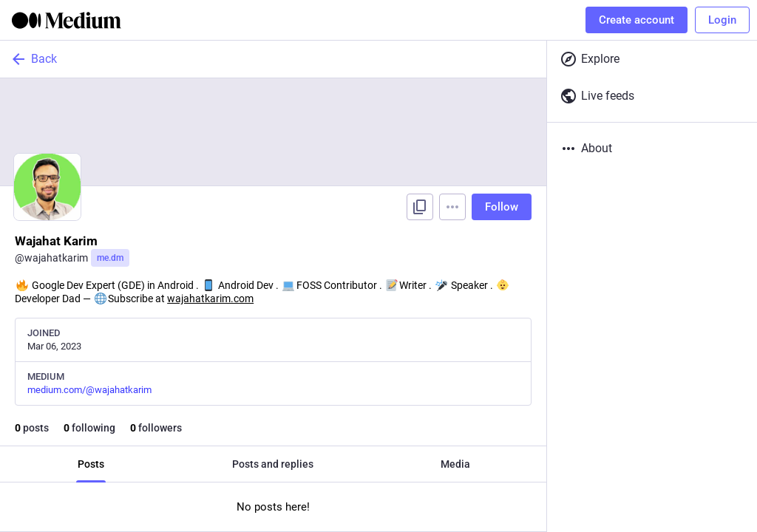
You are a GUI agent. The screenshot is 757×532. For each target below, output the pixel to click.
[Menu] (452, 207)
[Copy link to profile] (420, 207)
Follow (502, 207)
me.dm (110, 258)
